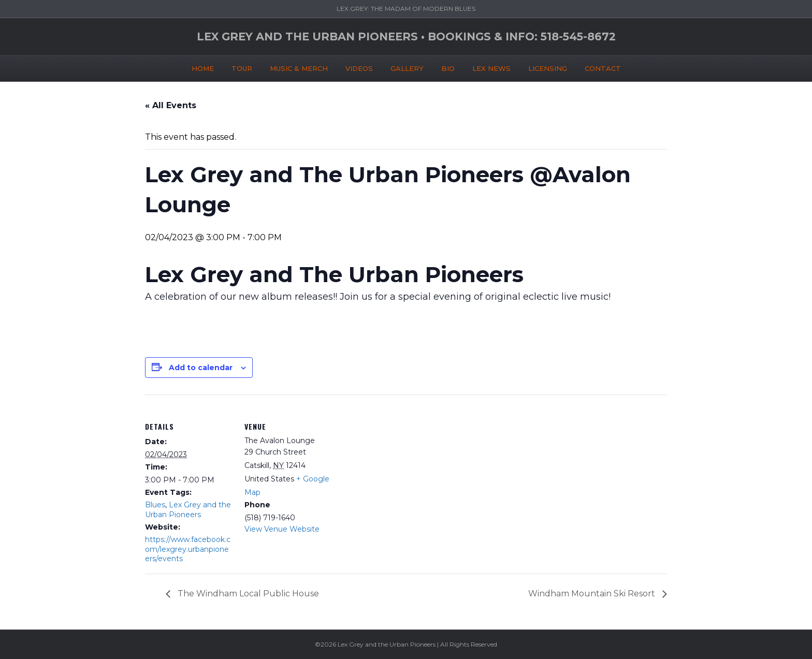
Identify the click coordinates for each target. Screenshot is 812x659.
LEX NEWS (491, 67)
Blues (155, 505)
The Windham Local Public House (247, 594)
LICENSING (548, 67)
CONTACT (603, 67)
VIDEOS (359, 67)
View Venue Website (282, 529)
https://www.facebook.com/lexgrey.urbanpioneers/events (188, 549)
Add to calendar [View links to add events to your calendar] (201, 368)
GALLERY (407, 67)
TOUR (242, 67)
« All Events (171, 105)
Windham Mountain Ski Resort (593, 594)
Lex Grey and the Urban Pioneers (188, 509)
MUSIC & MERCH (299, 67)
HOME (203, 67)
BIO (448, 67)
